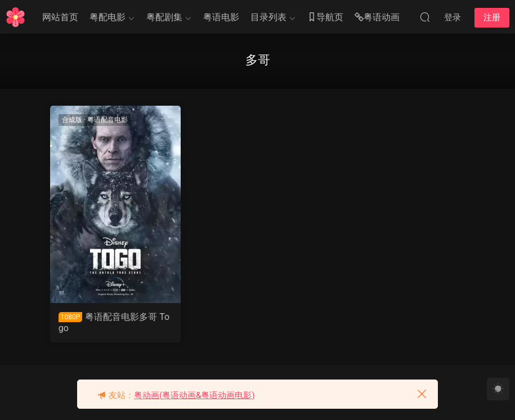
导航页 (325, 18)
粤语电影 (221, 17)
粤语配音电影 (108, 120)
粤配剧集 (164, 17)
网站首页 (60, 17)
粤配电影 (108, 17)
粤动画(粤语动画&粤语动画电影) (194, 395)
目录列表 (268, 17)
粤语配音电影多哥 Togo (114, 322)
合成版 (72, 120)
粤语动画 (377, 18)
